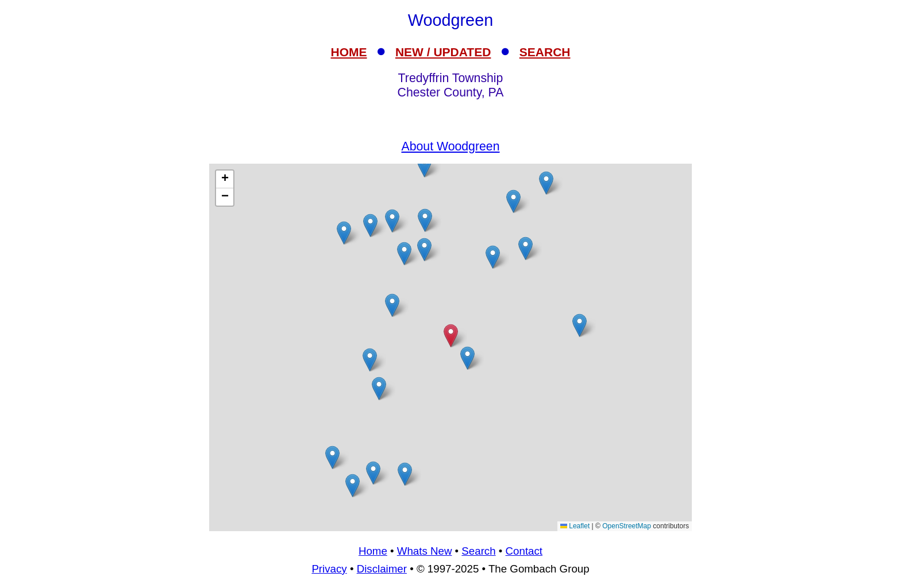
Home (373, 551)
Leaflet (575, 526)
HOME (349, 52)
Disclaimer (382, 569)
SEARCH (545, 52)
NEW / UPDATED (443, 52)
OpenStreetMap (627, 526)
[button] (344, 233)
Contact (524, 551)
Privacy (329, 569)
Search (478, 551)
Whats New (425, 551)
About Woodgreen (450, 146)
